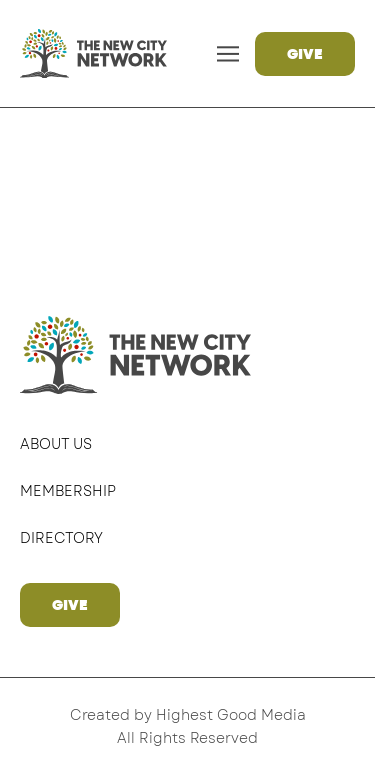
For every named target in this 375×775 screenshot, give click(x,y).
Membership (68, 491)
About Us (56, 444)
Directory (61, 538)
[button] (228, 53)
